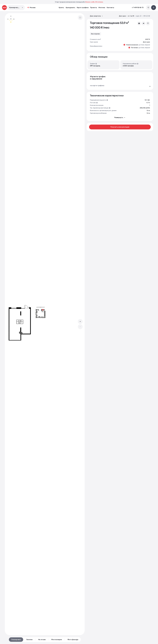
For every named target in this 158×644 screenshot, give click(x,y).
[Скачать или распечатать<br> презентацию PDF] (139, 23)
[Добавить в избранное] (148, 23)
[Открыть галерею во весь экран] (80, 18)
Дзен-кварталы (96, 16)
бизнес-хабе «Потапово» (94, 2)
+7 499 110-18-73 (138, 8)
